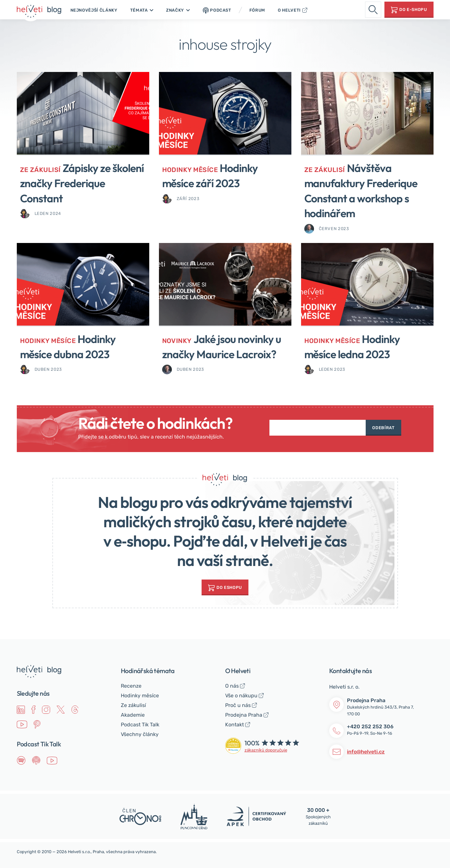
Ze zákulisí (41, 170)
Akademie (133, 715)
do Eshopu (229, 587)
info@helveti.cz (366, 752)
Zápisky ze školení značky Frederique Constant (84, 183)
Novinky (178, 341)
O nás (232, 686)
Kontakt (235, 725)
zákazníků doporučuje (266, 750)
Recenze (131, 686)
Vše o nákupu (241, 696)
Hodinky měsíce (191, 170)
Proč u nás (238, 705)
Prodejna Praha (244, 715)
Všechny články (140, 734)
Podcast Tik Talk (140, 725)
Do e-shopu (413, 10)
